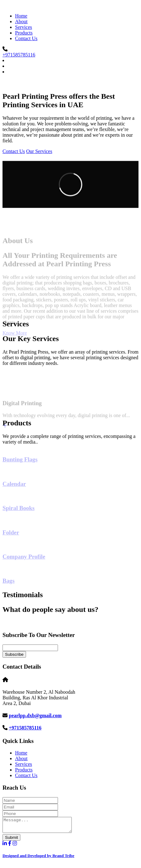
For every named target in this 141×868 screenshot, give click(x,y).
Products (24, 33)
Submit (11, 840)
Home (21, 16)
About (21, 21)
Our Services (39, 151)
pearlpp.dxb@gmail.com (35, 715)
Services (23, 27)
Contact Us (26, 38)
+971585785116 (19, 55)
